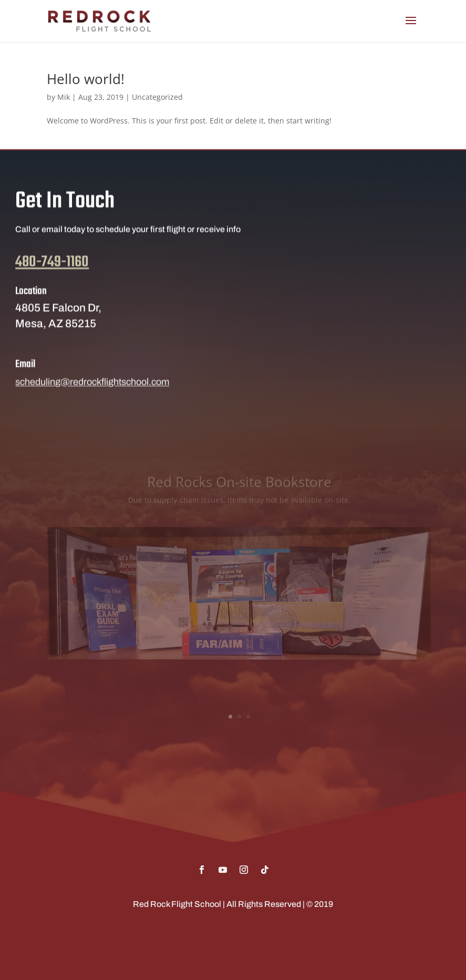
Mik (64, 97)
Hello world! (86, 79)
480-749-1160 (52, 273)
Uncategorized (157, 97)
